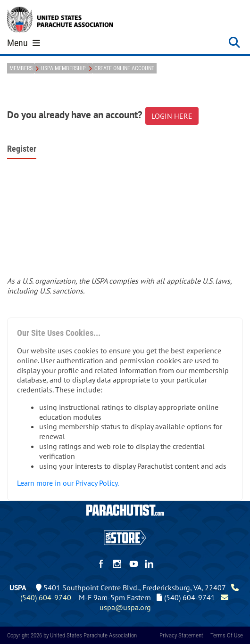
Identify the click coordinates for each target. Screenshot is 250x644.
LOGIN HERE (172, 116)
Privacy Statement (181, 635)
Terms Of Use (227, 635)
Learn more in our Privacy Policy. (68, 483)
